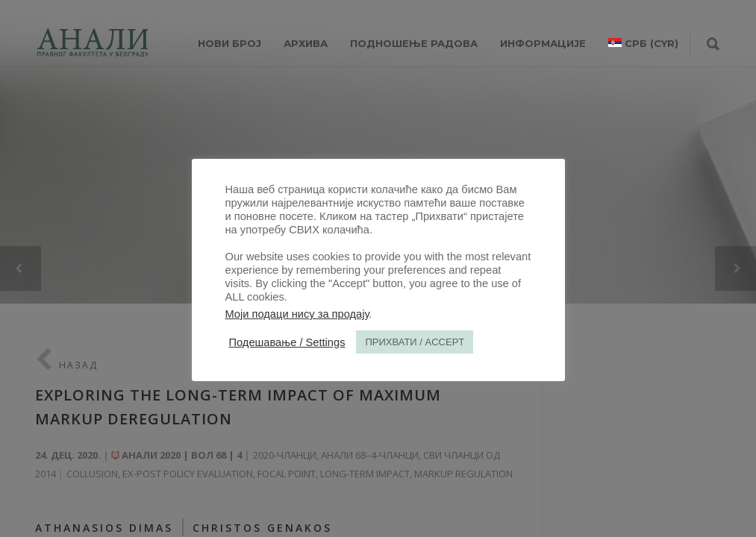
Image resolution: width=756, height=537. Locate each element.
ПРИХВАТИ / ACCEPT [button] (415, 342)
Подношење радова (414, 43)
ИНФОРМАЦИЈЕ (543, 43)
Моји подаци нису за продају (297, 314)
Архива (306, 43)
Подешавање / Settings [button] (287, 342)
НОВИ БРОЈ (229, 43)
